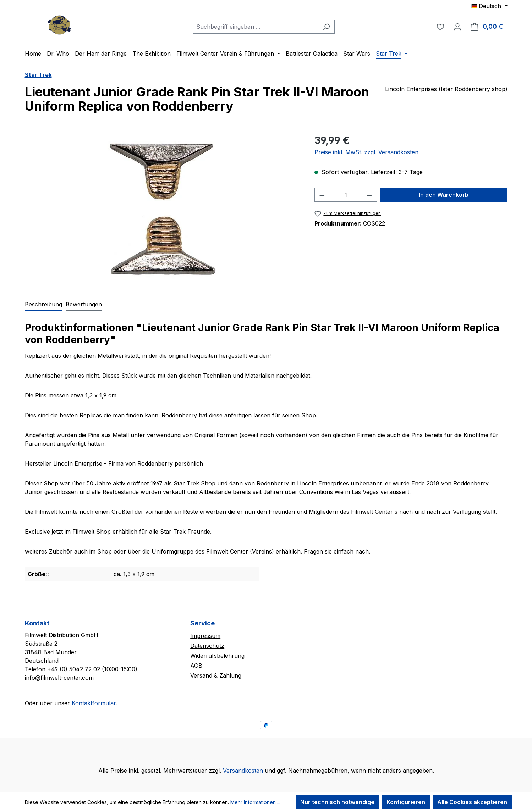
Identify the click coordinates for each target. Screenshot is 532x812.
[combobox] (256, 27)
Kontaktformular (94, 703)
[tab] (43, 305)
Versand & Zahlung (216, 675)
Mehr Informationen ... (255, 802)
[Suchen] (326, 27)
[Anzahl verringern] (322, 195)
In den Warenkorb (444, 195)
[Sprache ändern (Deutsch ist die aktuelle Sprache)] (489, 6)
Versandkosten (243, 771)
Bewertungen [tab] (84, 304)
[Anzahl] (346, 195)
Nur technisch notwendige (337, 802)
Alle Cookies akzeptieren (472, 802)
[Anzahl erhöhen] (369, 195)
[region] (163, 209)
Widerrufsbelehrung (217, 656)
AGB (196, 666)
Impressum (205, 636)
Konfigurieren (406, 802)
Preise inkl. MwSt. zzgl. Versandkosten (366, 152)
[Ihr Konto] (457, 27)
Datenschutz (207, 646)
